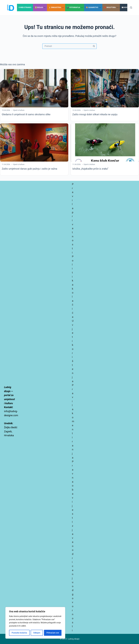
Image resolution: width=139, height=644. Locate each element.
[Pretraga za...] (67, 46)
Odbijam (37, 633)
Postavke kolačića (19, 633)
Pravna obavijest (73, 490)
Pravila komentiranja (73, 421)
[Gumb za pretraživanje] (94, 46)
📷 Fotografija (75, 8)
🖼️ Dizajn (41, 8)
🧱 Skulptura (112, 8)
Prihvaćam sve (53, 633)
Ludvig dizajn (74, 639)
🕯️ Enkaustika (57, 8)
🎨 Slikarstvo (94, 8)
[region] (35, 623)
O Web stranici (25, 7)
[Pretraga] (131, 8)
